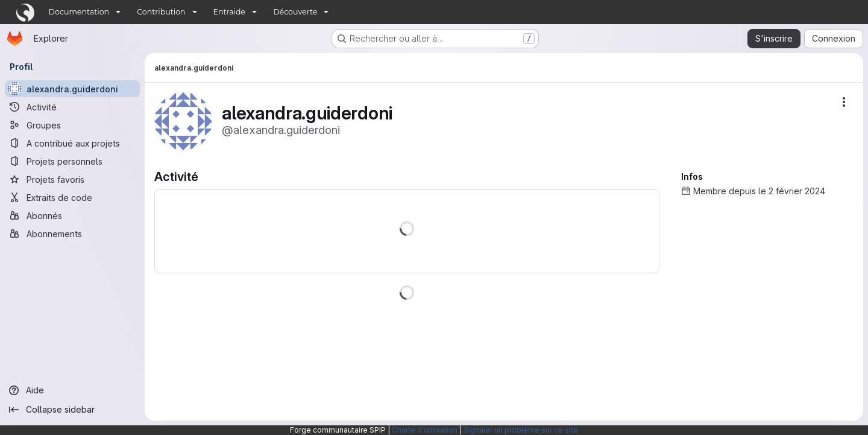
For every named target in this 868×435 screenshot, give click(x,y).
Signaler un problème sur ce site (521, 430)
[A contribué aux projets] (72, 143)
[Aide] (72, 390)
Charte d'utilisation (425, 430)
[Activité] (72, 107)
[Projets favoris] (72, 179)
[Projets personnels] (72, 161)
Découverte (295, 12)
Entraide (230, 12)
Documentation (79, 12)
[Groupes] (72, 125)
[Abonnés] (72, 215)
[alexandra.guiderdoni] (72, 89)
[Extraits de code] (72, 197)
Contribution (161, 12)
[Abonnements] (72, 233)
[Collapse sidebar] (72, 410)
